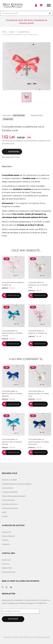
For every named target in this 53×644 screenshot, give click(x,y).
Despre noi (6, 532)
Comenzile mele (9, 572)
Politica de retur (8, 500)
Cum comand (7, 488)
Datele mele (7, 568)
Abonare (13, 619)
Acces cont (6, 560)
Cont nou (6, 564)
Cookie (5, 516)
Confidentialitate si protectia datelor (17, 484)
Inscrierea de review (10, 508)
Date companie (8, 536)
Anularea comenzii (10, 504)
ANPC (4, 512)
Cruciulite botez (24, 32)
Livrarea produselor (10, 492)
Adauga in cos (13, 295)
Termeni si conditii (9, 480)
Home (5, 32)
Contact (5, 540)
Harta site (6, 544)
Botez (13, 32)
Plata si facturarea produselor (14, 496)
